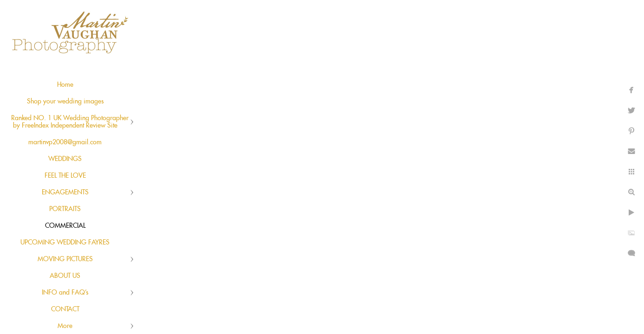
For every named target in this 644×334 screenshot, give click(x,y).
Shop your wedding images (65, 102)
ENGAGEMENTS (65, 193)
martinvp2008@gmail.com (65, 142)
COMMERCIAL (65, 226)
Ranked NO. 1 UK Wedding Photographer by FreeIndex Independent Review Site (70, 122)
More (65, 326)
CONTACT (65, 309)
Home (65, 85)
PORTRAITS (65, 209)
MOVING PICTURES (65, 259)
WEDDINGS (65, 159)
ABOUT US (65, 276)
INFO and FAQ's (65, 293)
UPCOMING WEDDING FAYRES (65, 243)
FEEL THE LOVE (65, 176)
